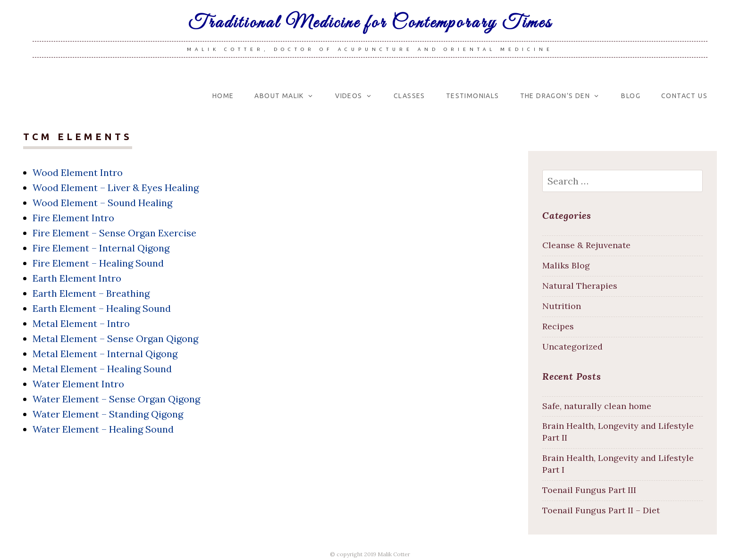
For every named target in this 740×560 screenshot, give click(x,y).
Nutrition (562, 306)
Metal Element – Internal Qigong (105, 354)
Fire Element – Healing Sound (98, 263)
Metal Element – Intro (81, 323)
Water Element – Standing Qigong (108, 414)
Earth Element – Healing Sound (102, 308)
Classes (409, 96)
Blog (631, 96)
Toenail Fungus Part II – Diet (601, 510)
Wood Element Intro (78, 172)
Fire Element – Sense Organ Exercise (114, 233)
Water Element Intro (78, 384)
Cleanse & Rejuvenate (586, 245)
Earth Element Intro (77, 278)
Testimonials (473, 96)
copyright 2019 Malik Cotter (373, 554)
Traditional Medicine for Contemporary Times (370, 23)
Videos (349, 96)
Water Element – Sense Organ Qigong (116, 399)
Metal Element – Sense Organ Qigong (115, 339)
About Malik (279, 96)
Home (223, 96)
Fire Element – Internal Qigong (101, 248)
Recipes (558, 326)
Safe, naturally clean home (597, 406)
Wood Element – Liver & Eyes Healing (116, 188)
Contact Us (684, 96)
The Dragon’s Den (555, 96)
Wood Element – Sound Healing (102, 203)
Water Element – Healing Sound (103, 429)
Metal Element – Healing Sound (102, 369)
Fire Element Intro (73, 218)
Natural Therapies (580, 286)
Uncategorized (572, 347)
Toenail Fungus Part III (589, 490)
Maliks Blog (566, 265)
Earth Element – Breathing (91, 293)
